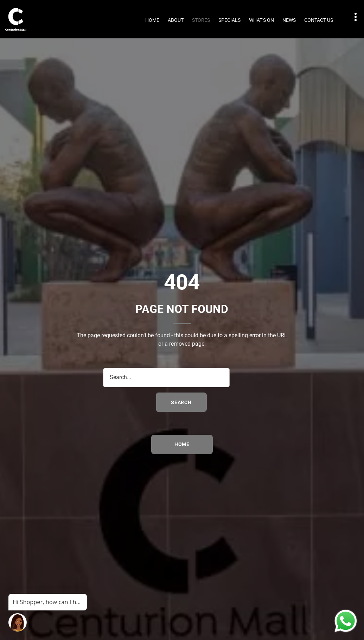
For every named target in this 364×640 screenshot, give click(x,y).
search (181, 402)
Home (152, 20)
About (176, 20)
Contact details (352, 17)
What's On (261, 20)
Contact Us (319, 20)
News (289, 20)
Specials (229, 20)
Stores (201, 20)
